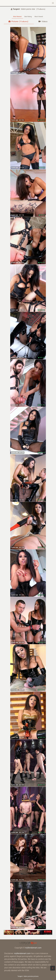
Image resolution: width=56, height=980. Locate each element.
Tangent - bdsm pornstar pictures (28, 976)
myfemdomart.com (33, 948)
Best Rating (28, 17)
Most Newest (17, 17)
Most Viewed (39, 17)
